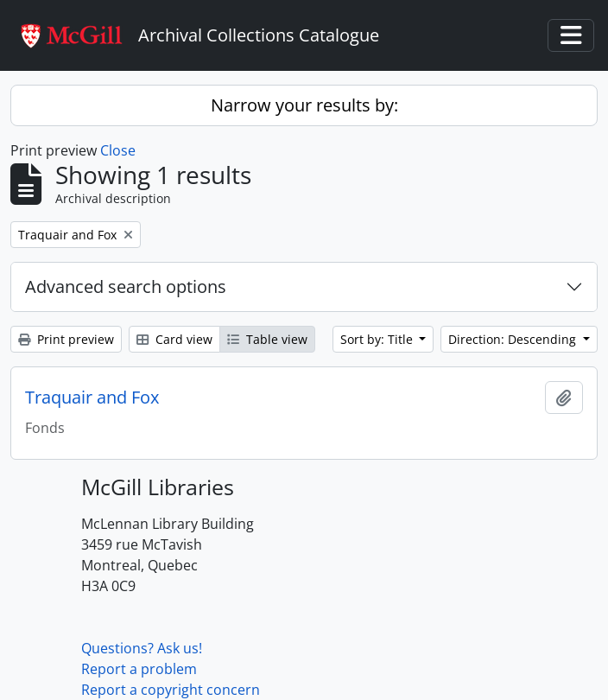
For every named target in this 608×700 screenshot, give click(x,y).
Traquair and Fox (92, 398)
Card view (174, 339)
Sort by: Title (378, 339)
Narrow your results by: (304, 105)
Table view (267, 339)
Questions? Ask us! (142, 648)
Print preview (66, 339)
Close (118, 150)
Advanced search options (126, 286)
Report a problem (139, 669)
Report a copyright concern (171, 690)
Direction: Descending (514, 339)
